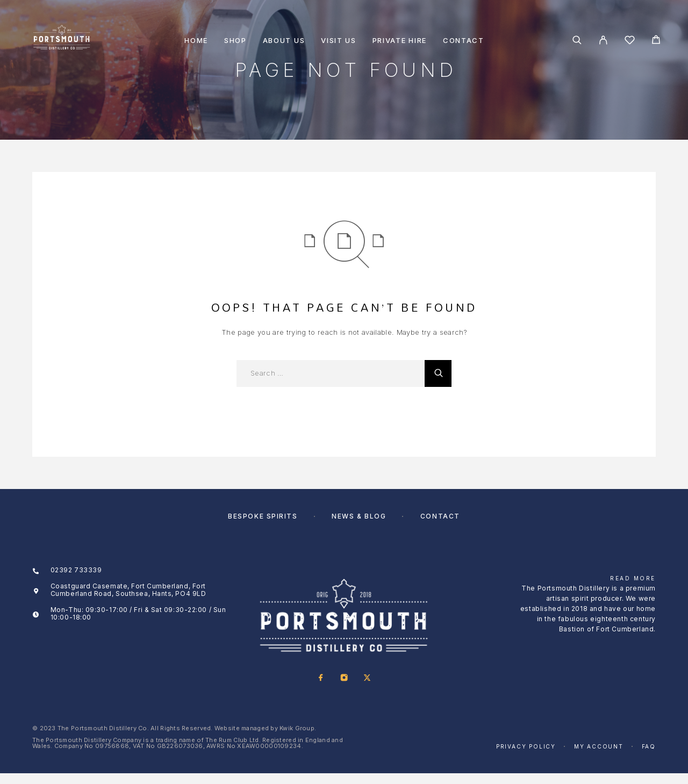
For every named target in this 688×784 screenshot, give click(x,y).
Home (196, 41)
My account (599, 746)
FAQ (649, 746)
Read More (633, 578)
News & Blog (359, 516)
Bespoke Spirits (263, 516)
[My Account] (603, 40)
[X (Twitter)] (367, 678)
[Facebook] (321, 678)
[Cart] (656, 41)
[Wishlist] (630, 42)
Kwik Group (297, 728)
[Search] (577, 40)
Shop (235, 41)
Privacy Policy (526, 746)
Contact (464, 41)
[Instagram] (344, 678)
